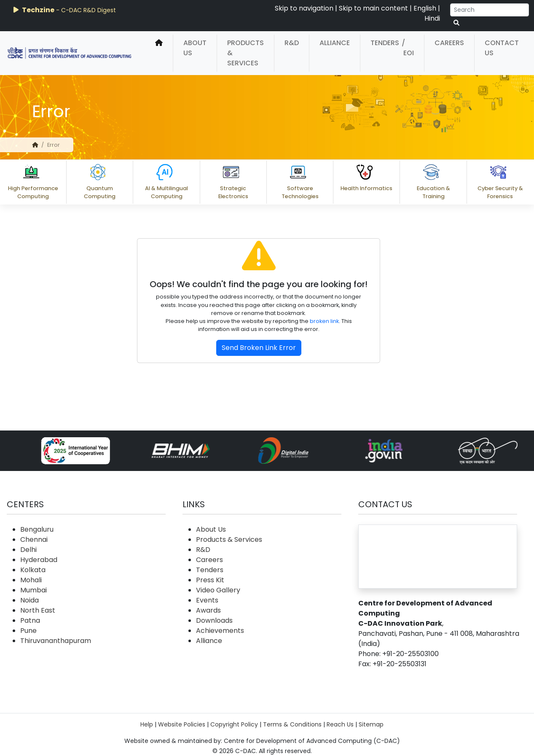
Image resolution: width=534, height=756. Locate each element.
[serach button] (456, 23)
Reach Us (340, 724)
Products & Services (246, 53)
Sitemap (371, 724)
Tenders (385, 43)
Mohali (31, 580)
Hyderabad (39, 560)
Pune (28, 631)
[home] (159, 53)
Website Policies (182, 724)
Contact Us (502, 48)
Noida (30, 600)
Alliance (335, 43)
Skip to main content (373, 8)
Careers (449, 43)
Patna (30, 620)
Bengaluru (37, 529)
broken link (324, 321)
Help (147, 724)
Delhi (28, 550)
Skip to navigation (304, 8)
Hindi (432, 18)
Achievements (220, 631)
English (425, 8)
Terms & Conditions (292, 724)
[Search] (490, 10)
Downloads (214, 620)
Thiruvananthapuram (56, 641)
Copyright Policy (234, 724)
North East (38, 610)
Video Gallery (218, 590)
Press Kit (210, 580)
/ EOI (408, 48)
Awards (208, 610)
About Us (195, 48)
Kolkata (33, 570)
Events (207, 600)
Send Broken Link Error (259, 348)
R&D (292, 43)
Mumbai (34, 590)
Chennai (34, 539)
